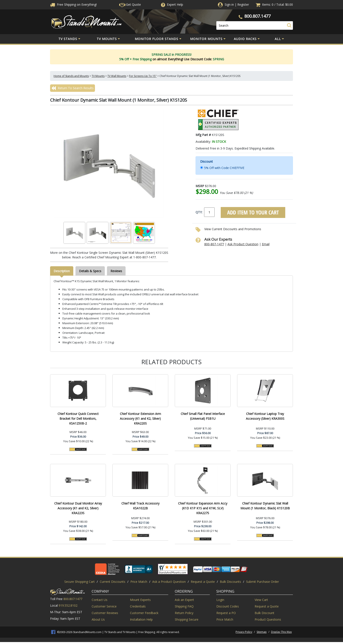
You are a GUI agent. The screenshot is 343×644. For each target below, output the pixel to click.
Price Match (139, 582)
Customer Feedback (144, 613)
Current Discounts (113, 582)
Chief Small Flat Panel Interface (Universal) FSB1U (203, 416)
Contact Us (100, 600)
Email (266, 244)
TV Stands (69, 39)
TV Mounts (108, 39)
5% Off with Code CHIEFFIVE (224, 168)
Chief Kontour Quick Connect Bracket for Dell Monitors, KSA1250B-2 (78, 419)
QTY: (199, 212)
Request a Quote (203, 582)
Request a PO (226, 613)
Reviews (116, 271)
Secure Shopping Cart (80, 582)
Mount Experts (140, 600)
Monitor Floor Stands (158, 39)
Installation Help (141, 619)
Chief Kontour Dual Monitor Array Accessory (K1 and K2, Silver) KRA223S (78, 508)
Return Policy (184, 613)
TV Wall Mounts (117, 76)
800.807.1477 (257, 16)
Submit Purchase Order (262, 582)
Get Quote (130, 4)
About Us (98, 619)
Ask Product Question (243, 244)
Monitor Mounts (208, 39)
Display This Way (281, 632)
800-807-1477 (214, 244)
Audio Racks (247, 39)
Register (243, 4)
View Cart (261, 600)
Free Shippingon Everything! (73, 4)
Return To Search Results (73, 88)
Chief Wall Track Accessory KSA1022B (140, 506)
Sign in (229, 4)
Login (220, 600)
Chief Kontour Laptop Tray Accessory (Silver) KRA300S (265, 416)
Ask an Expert (184, 600)
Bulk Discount (264, 613)
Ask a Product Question (169, 582)
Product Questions (268, 619)
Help (172, 4)
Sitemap (262, 632)
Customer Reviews (105, 613)
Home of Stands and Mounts (71, 76)
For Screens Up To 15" (143, 76)
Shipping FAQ (184, 606)
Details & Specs (90, 271)
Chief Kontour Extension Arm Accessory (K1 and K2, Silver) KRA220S (140, 419)
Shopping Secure (187, 619)
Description (62, 271)
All (279, 39)
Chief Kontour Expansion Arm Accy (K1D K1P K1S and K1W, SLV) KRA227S (203, 508)
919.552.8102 (68, 605)
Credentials (138, 606)
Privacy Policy (244, 632)
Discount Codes (228, 606)
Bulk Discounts (230, 582)
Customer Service (104, 606)
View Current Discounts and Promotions (233, 229)
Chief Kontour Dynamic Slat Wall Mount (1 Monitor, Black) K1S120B (265, 506)
